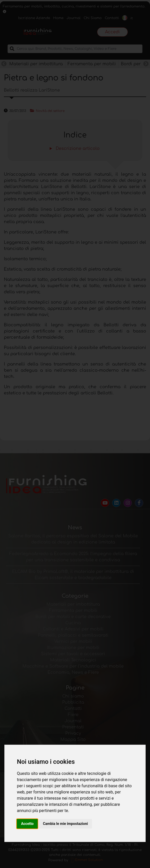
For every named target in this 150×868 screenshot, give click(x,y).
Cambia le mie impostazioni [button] (65, 824)
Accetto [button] (27, 824)
